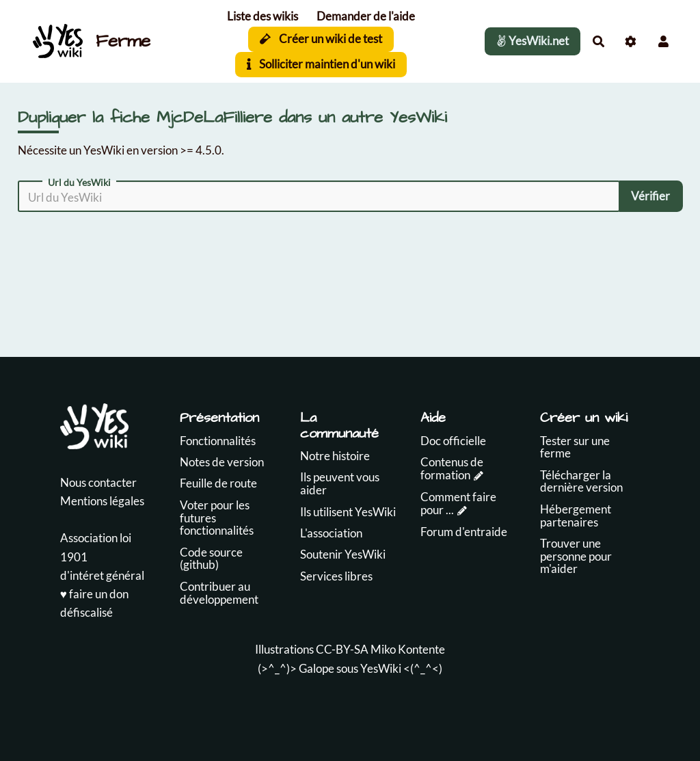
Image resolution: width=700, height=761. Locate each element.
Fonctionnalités (218, 441)
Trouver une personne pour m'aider (576, 556)
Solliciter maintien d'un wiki (321, 64)
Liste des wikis (262, 16)
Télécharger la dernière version (581, 481)
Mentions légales (102, 501)
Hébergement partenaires (576, 516)
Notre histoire (335, 456)
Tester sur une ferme (575, 447)
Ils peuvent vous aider (340, 483)
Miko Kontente (408, 649)
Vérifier (650, 196)
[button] (663, 41)
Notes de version (222, 462)
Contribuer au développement (219, 593)
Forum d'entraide (464, 532)
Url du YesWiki (79, 183)
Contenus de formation (452, 468)
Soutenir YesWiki (343, 554)
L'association (331, 533)
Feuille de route (218, 483)
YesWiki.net (533, 41)
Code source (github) (211, 559)
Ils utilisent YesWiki (348, 512)
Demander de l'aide (366, 16)
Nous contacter (98, 482)
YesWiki (381, 668)
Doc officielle (453, 441)
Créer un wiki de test (321, 39)
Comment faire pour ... (458, 503)
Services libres (336, 576)
